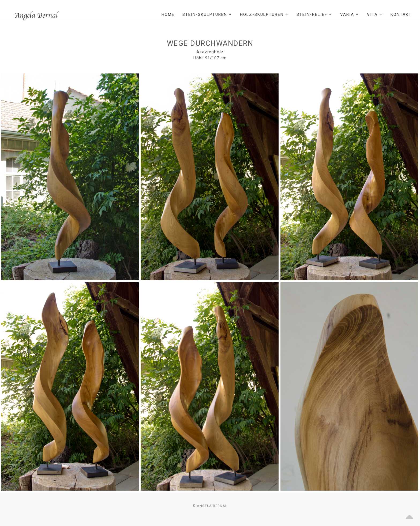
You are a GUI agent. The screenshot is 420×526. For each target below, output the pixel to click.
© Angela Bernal (210, 506)
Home (168, 14)
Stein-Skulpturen (207, 14)
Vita (375, 14)
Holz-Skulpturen (264, 14)
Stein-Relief (314, 14)
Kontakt (401, 14)
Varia (350, 14)
